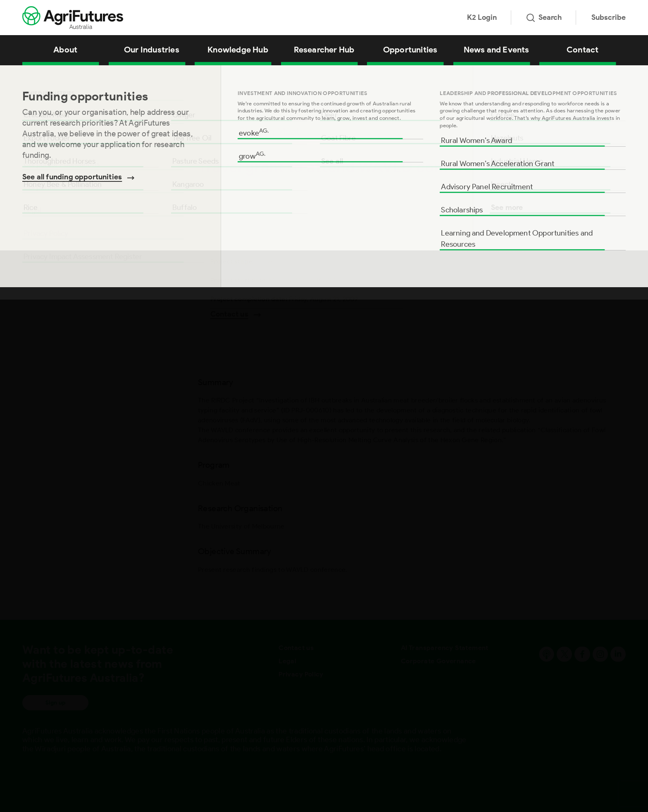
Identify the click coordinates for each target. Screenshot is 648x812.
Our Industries (152, 50)
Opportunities (410, 50)
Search (544, 17)
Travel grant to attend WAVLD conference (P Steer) (132, 76)
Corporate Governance (438, 661)
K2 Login (482, 17)
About (65, 50)
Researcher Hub (324, 50)
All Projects (55, 76)
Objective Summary (55, 200)
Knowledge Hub (238, 50)
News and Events (497, 50)
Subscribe (609, 17)
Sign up (55, 703)
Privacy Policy (301, 674)
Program (36, 147)
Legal (287, 661)
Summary (38, 121)
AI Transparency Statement (445, 648)
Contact (582, 50)
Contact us (296, 648)
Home (29, 76)
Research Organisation (60, 174)
